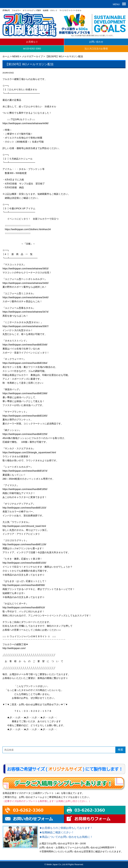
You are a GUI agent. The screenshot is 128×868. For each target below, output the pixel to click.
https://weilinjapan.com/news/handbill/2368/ (25, 393)
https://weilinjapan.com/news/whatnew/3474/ (25, 312)
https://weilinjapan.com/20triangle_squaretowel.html (29, 452)
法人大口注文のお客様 (96, 49)
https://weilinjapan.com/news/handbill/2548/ (25, 345)
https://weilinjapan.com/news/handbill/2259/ (25, 434)
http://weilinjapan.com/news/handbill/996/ (24, 585)
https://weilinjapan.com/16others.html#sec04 (28, 229)
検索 (120, 750)
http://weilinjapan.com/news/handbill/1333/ (24, 508)
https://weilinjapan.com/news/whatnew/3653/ (25, 269)
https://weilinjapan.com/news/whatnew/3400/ (25, 283)
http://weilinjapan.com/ (14, 648)
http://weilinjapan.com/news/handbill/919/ (24, 607)
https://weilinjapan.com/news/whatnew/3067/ (25, 326)
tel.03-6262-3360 (32, 49)
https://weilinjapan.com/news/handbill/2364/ (25, 363)
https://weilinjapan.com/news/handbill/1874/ (25, 471)
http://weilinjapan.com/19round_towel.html (24, 526)
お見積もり (32, 42)
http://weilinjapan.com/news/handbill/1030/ (24, 563)
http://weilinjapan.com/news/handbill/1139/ (24, 544)
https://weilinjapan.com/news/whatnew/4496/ (25, 123)
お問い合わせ (96, 42)
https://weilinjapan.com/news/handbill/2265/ (25, 416)
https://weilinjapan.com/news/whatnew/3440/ (25, 297)
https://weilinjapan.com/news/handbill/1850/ (25, 489)
